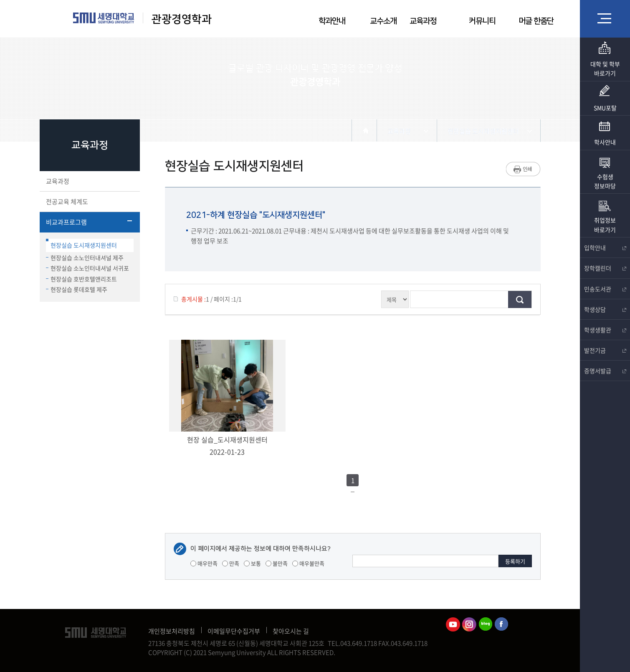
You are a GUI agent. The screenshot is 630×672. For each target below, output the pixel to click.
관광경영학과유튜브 (453, 624)
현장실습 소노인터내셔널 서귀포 (87, 268)
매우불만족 (308, 563)
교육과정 (423, 21)
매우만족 (204, 563)
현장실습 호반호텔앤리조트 (81, 279)
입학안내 (605, 248)
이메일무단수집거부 (234, 631)
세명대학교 (104, 18)
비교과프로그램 (89, 222)
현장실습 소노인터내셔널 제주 (85, 258)
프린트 (523, 169)
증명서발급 (605, 371)
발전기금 (605, 350)
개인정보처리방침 (172, 631)
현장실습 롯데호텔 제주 (77, 289)
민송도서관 (605, 289)
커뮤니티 (482, 21)
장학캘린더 (605, 268)
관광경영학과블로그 (486, 624)
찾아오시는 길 (291, 631)
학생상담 (605, 309)
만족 (231, 563)
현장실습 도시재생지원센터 (81, 244)
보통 (252, 563)
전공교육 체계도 (89, 202)
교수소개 (383, 21)
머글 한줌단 (536, 21)
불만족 (277, 563)
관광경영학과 (182, 19)
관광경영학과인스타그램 (469, 624)
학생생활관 (605, 330)
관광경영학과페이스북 (502, 624)
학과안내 (332, 21)
